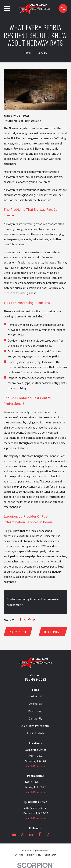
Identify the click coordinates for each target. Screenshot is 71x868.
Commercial (35, 704)
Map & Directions (35, 766)
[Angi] (57, 834)
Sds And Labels (35, 733)
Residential (35, 696)
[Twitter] (23, 834)
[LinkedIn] (31, 834)
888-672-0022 (35, 679)
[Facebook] (40, 834)
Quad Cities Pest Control (35, 726)
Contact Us (35, 719)
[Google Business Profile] (14, 834)
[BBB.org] (48, 834)
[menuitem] (19, 855)
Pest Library (35, 711)
